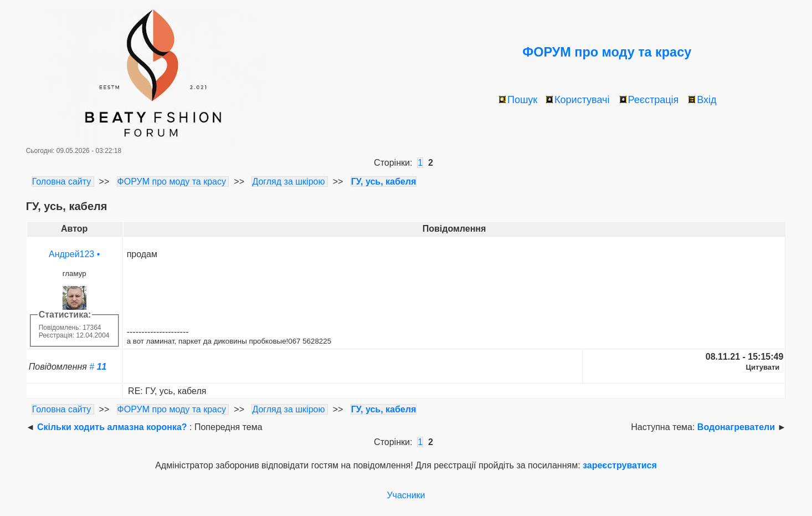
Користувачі (578, 100)
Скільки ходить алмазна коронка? (112, 427)
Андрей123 (71, 254)
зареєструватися (620, 465)
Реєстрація (649, 100)
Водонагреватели (736, 427)
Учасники (406, 495)
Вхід (702, 100)
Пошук (518, 100)
